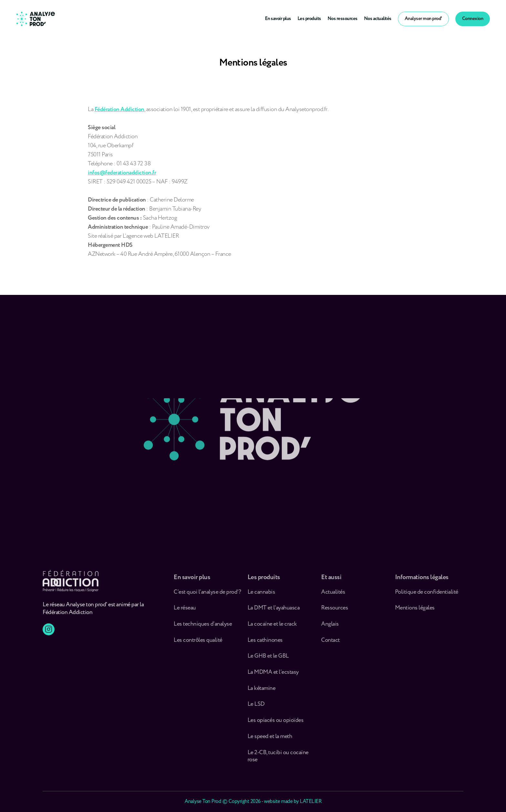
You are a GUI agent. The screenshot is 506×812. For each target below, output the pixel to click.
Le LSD (256, 708)
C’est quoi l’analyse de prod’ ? (208, 595)
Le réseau (185, 611)
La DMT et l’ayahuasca (274, 611)
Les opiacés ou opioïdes (276, 724)
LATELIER (311, 802)
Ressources (334, 611)
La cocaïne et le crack (272, 627)
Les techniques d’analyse (204, 627)
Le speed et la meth (270, 739)
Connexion (473, 19)
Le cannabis (261, 595)
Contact (330, 643)
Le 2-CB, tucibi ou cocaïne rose (278, 759)
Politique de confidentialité (427, 595)
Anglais (330, 627)
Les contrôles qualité (198, 643)
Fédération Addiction (119, 109)
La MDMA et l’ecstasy (273, 676)
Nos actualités (378, 19)
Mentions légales (415, 611)
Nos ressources (343, 19)
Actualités (333, 595)
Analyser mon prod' (423, 19)
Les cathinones (265, 643)
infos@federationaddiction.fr (122, 173)
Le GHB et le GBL (268, 659)
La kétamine (262, 691)
